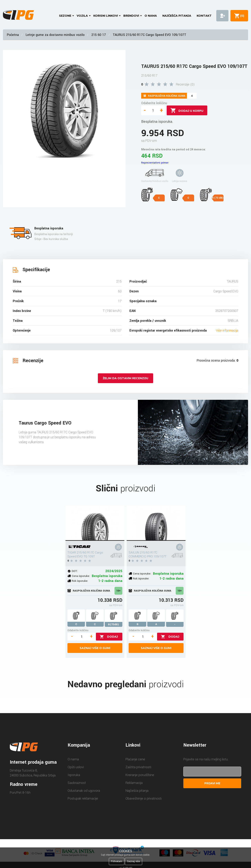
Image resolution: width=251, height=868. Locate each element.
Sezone (65, 16)
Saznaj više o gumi (95, 648)
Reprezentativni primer (155, 163)
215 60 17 (99, 35)
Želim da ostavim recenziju (125, 378)
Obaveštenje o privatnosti (144, 798)
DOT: (75, 571)
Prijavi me (212, 783)
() (241, 16)
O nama (151, 16)
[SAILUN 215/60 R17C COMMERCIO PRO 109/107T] (156, 523)
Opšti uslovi (76, 767)
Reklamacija (134, 783)
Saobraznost (77, 783)
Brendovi (131, 16)
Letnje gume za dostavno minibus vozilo (55, 35)
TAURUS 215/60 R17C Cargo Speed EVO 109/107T (150, 35)
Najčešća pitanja (177, 16)
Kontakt (204, 16)
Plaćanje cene (135, 759)
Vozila (82, 16)
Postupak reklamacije (83, 798)
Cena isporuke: (81, 576)
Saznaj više (134, 861)
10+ (118, 591)
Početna (13, 35)
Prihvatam (117, 861)
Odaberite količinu (154, 103)
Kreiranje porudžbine (140, 775)
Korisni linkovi (106, 16)
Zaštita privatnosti (138, 767)
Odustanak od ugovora (84, 791)
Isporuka (74, 775)
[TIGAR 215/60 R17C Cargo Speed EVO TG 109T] (95, 523)
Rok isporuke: (80, 581)
